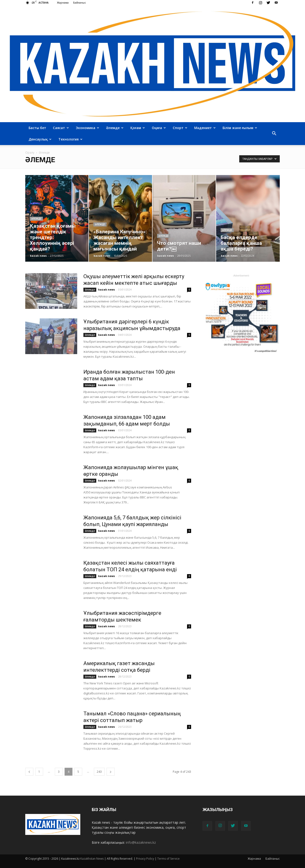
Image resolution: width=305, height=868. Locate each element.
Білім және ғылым (240, 128)
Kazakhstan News (92, 859)
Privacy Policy (145, 859)
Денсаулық (40, 139)
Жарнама (63, 3)
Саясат (61, 128)
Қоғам (138, 128)
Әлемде (115, 128)
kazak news (38, 256)
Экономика (87, 128)
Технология (70, 139)
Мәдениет (205, 128)
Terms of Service (168, 859)
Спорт (180, 128)
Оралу (30, 153)
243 (99, 772)
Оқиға (159, 128)
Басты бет (37, 128)
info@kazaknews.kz (141, 842)
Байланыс (80, 3)
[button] (274, 134)
